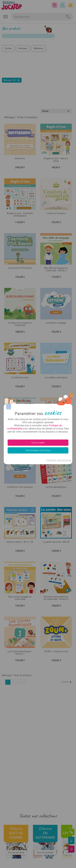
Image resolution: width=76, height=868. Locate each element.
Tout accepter (38, 443)
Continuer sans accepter (59, 460)
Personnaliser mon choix (38, 450)
